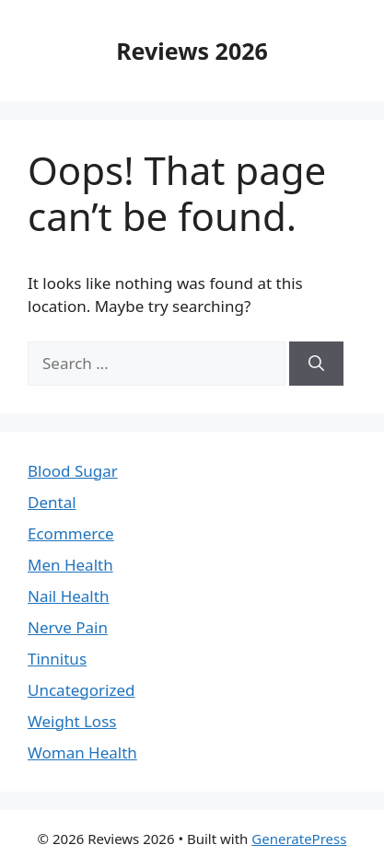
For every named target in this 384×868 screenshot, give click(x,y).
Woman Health (82, 752)
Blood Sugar (73, 471)
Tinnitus (57, 659)
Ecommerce (71, 533)
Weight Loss (72, 721)
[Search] (316, 364)
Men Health (70, 565)
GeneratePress (299, 839)
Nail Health (68, 596)
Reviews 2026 (192, 51)
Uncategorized (81, 690)
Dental (52, 502)
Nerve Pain (68, 627)
